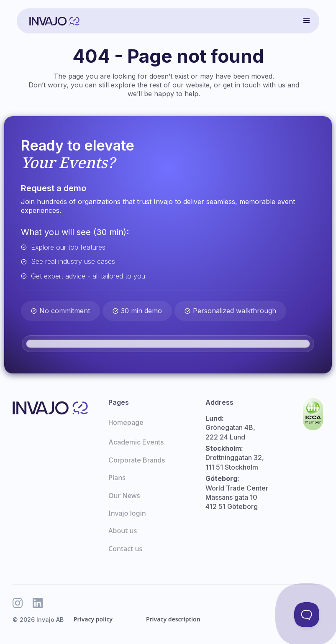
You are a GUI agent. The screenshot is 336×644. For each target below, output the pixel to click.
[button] (307, 21)
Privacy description (173, 619)
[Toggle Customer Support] (307, 615)
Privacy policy (93, 619)
